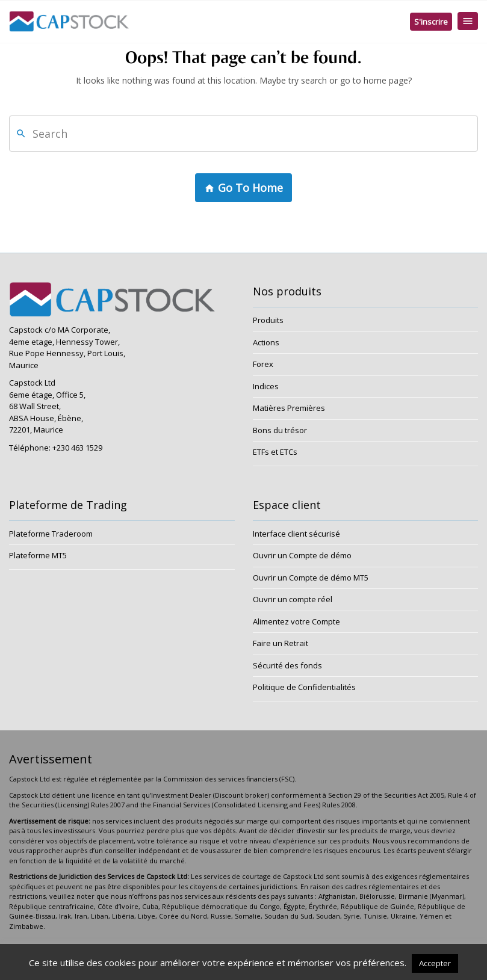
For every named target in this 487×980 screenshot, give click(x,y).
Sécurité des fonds (287, 665)
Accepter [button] (435, 963)
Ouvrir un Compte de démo (302, 555)
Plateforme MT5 (38, 555)
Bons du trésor (280, 430)
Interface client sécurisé (296, 534)
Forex (263, 364)
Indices (266, 386)
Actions (266, 342)
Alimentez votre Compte (296, 621)
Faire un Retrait (281, 643)
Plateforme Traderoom (51, 534)
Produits (268, 320)
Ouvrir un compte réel (293, 599)
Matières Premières (289, 408)
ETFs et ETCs (275, 452)
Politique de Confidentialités (304, 687)
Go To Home (243, 188)
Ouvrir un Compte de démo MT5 (311, 578)
